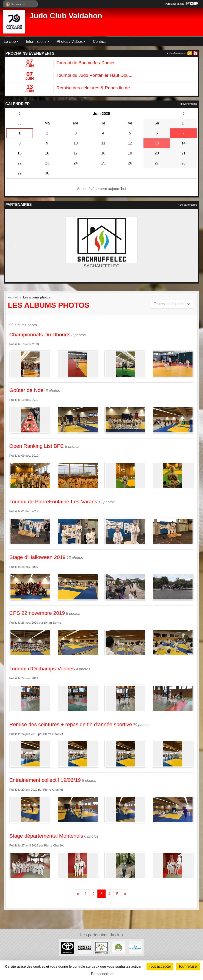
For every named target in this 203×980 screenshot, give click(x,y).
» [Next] (125, 894)
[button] (15, 246)
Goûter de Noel (27, 390)
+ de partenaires (187, 205)
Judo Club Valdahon (66, 16)
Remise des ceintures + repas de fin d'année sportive (71, 724)
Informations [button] (36, 42)
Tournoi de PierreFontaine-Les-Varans (53, 502)
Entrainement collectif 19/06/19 (45, 780)
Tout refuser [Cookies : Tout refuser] (188, 966)
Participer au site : (182, 4)
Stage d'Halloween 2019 (37, 557)
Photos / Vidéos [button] (70, 42)
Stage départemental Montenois (46, 836)
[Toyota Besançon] (68, 948)
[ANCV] (118, 948)
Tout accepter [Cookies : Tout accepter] (160, 966)
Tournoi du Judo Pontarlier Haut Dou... (94, 75)
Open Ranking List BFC (37, 446)
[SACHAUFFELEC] (101, 948)
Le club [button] (10, 42)
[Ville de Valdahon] (135, 948)
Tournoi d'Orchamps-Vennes (42, 669)
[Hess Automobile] (85, 948)
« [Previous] (78, 894)
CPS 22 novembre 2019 (37, 613)
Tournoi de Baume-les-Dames (86, 63)
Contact (99, 42)
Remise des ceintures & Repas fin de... (95, 88)
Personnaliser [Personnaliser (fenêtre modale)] (102, 974)
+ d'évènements (176, 53)
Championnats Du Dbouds (40, 335)
